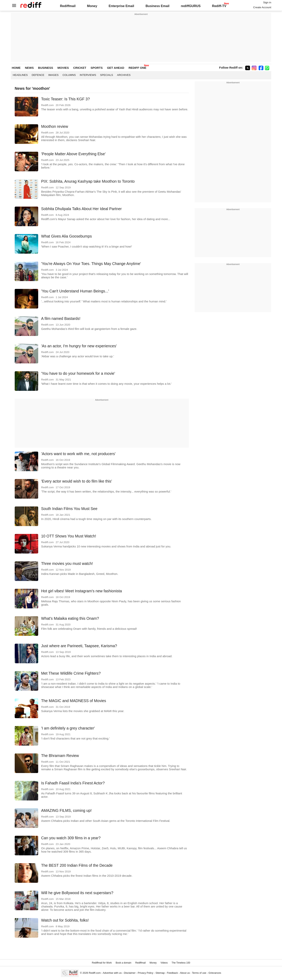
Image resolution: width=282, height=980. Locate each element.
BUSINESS (46, 68)
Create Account (262, 7)
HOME (16, 68)
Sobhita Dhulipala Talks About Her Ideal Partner (81, 209)
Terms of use (199, 973)
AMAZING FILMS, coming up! (66, 810)
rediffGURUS (191, 6)
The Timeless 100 (181, 963)
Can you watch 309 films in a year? (71, 838)
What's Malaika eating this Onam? (70, 618)
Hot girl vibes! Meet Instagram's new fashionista (81, 591)
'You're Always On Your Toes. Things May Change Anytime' (91, 264)
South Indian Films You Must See (69, 509)
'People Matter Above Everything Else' (73, 154)
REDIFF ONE (137, 68)
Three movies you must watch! (67, 563)
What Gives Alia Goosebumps (66, 236)
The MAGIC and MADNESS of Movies (74, 701)
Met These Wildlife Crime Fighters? (71, 673)
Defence (38, 75)
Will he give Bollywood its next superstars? (77, 893)
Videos (164, 963)
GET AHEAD (116, 68)
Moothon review (55, 126)
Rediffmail (68, 6)
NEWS (29, 68)
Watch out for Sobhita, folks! (65, 920)
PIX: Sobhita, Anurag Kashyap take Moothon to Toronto (88, 181)
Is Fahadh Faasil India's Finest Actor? (73, 783)
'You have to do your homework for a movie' (78, 373)
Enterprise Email (121, 6)
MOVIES (63, 68)
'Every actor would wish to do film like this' (77, 481)
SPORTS (97, 68)
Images (54, 75)
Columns (69, 75)
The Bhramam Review (60, 756)
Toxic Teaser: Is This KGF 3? (66, 99)
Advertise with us (112, 973)
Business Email (157, 6)
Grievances (215, 973)
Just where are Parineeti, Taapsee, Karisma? (79, 646)
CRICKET (80, 68)
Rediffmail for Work (102, 963)
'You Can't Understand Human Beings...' (75, 291)
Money (92, 6)
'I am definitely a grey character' (68, 728)
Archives (124, 75)
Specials (107, 75)
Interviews (88, 75)
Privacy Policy (145, 973)
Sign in (267, 2)
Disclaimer (130, 973)
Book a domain (124, 963)
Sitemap (160, 973)
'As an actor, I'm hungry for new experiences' (79, 346)
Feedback (172, 973)
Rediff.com (95, 973)
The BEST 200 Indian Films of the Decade (77, 865)
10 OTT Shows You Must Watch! (69, 536)
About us (185, 973)
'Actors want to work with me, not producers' (78, 454)
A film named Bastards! (61, 318)
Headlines (20, 75)
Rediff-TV (219, 6)
